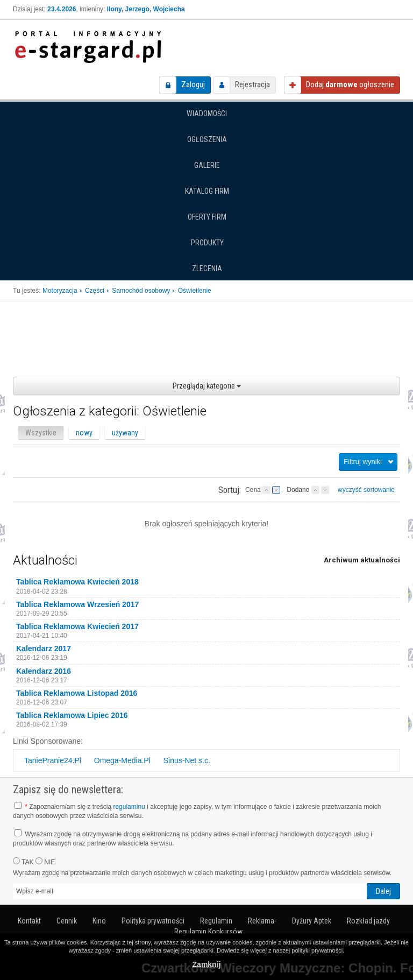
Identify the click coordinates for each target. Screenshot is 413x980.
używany (125, 433)
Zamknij (207, 964)
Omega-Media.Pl (122, 760)
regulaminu (129, 807)
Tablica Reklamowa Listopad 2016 (77, 693)
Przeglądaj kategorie (207, 386)
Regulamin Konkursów (208, 932)
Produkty (207, 243)
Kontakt (29, 921)
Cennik (67, 921)
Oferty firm (207, 217)
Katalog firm (207, 191)
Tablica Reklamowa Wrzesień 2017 (77, 604)
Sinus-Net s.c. (187, 760)
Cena (253, 490)
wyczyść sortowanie (366, 490)
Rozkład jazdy (368, 921)
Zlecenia (207, 269)
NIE (45, 862)
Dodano (298, 490)
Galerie (207, 165)
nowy (84, 433)
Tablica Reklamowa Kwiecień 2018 (77, 582)
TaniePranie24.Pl (53, 760)
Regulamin (216, 921)
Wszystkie (41, 433)
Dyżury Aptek (312, 921)
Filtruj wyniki (363, 461)
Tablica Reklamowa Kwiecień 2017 (77, 626)
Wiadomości (207, 114)
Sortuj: (230, 490)
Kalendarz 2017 (44, 648)
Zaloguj (193, 84)
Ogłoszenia (207, 139)
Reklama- (262, 921)
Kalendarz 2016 (44, 671)
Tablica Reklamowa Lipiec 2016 (72, 715)
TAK (23, 862)
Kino (99, 921)
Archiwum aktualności (362, 560)
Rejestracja (252, 84)
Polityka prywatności (153, 921)
